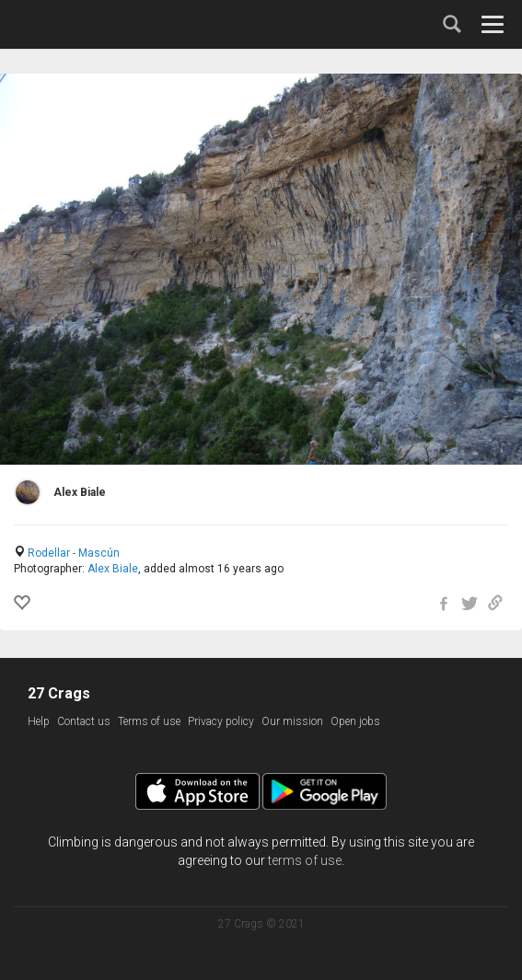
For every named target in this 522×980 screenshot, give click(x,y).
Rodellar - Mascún (74, 553)
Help (39, 721)
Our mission (292, 721)
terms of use (305, 860)
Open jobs (355, 721)
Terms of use (149, 721)
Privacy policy (221, 721)
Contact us (84, 721)
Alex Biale (113, 569)
